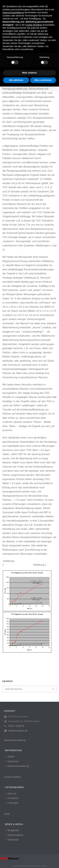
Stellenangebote (15, 835)
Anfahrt (10, 757)
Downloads (12, 840)
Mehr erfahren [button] (29, 73)
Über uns (11, 794)
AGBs (7, 814)
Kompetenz (12, 798)
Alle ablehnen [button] (16, 80)
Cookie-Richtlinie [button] (34, 25)
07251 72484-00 (16, 726)
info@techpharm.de (18, 731)
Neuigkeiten (12, 830)
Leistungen (12, 803)
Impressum (12, 761)
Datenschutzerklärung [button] (13, 13)
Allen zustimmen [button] (43, 80)
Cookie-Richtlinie (13, 777)
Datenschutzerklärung (15, 740)
